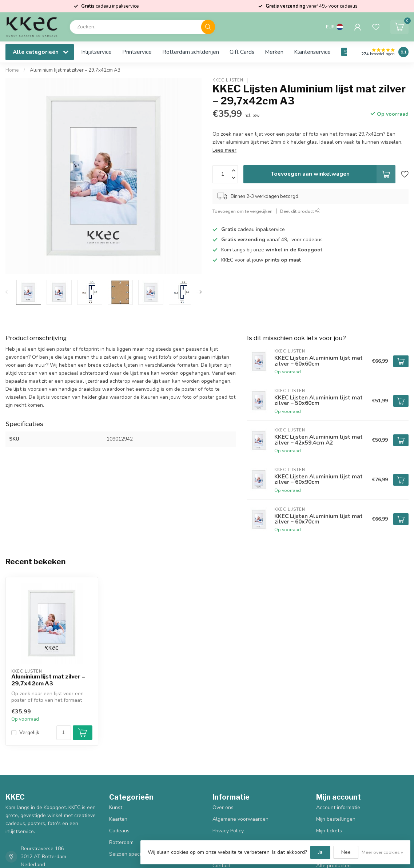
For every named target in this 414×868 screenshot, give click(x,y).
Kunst (116, 807)
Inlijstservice (96, 52)
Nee (346, 852)
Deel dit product (300, 211)
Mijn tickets (329, 831)
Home (12, 70)
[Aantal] (64, 733)
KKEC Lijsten (228, 80)
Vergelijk (29, 732)
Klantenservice (312, 52)
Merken (274, 52)
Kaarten (118, 819)
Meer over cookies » (382, 852)
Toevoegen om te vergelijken (242, 211)
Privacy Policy (228, 831)
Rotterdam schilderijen (191, 52)
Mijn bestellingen (336, 819)
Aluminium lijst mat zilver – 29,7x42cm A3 (75, 70)
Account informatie (338, 807)
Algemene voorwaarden (240, 819)
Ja (320, 852)
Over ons (223, 807)
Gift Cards (242, 52)
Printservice (137, 52)
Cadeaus (119, 831)
